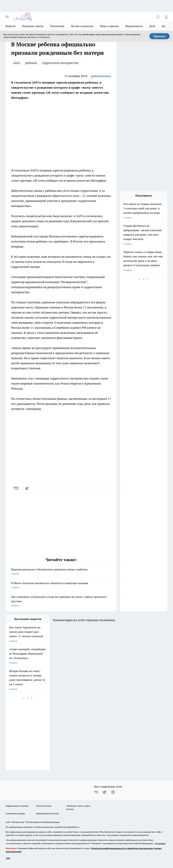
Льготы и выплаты (82, 26)
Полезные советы (33, 26)
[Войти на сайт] (166, 17)
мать (17, 63)
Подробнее (160, 843)
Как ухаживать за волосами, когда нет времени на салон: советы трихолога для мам (61, 601)
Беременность (134, 26)
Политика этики (44, 806)
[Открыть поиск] (158, 17)
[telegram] (28, 488)
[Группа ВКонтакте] (96, 792)
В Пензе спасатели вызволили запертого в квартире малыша (61, 586)
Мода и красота (109, 26)
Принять (160, 36)
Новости (10, 26)
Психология (57, 26)
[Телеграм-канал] (105, 792)
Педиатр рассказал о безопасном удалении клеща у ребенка (61, 572)
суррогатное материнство (60, 63)
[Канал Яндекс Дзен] (113, 792)
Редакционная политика (48, 813)
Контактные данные (15, 813)
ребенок (31, 63)
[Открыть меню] (7, 17)
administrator (101, 76)
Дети (152, 26)
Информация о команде (17, 806)
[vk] (16, 488)
